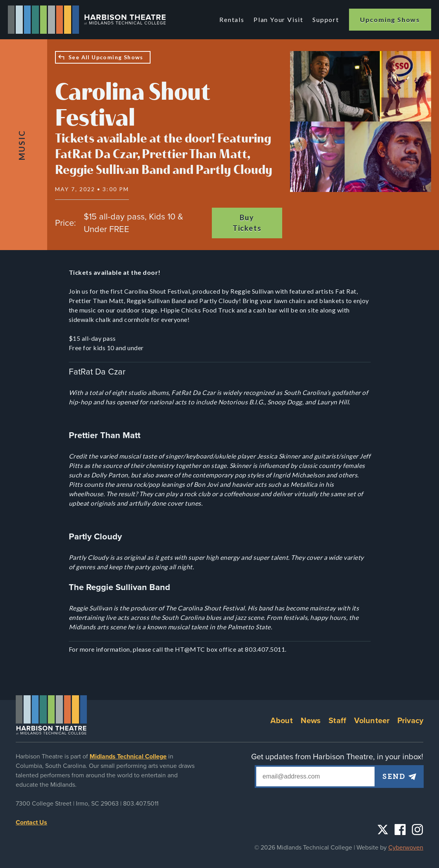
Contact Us (31, 822)
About (282, 721)
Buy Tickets (247, 223)
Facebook (400, 830)
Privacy (410, 721)
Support (326, 19)
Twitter (383, 830)
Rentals (232, 19)
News (311, 721)
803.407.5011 (141, 804)
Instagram (417, 830)
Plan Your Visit (278, 19)
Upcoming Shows (390, 19)
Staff (337, 721)
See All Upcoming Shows (106, 57)
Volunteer (372, 721)
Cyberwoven (406, 848)
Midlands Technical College (128, 757)
